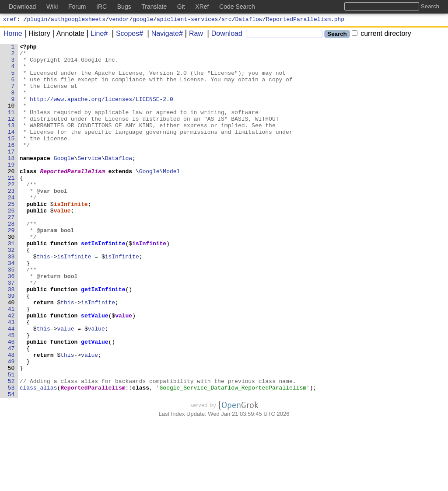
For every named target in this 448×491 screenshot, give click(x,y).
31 (11, 284)
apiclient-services (187, 20)
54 (11, 465)
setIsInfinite (103, 284)
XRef (202, 7)
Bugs (124, 7)
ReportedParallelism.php (305, 20)
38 (11, 339)
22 (11, 213)
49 (11, 425)
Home (13, 35)
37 (11, 331)
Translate (154, 7)
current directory (381, 35)
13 (11, 142)
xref (10, 20)
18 (11, 181)
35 (11, 315)
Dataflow (249, 20)
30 (11, 276)
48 (11, 418)
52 (11, 449)
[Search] (284, 35)
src (226, 20)
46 (11, 402)
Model (172, 197)
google (143, 20)
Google (64, 181)
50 (11, 433)
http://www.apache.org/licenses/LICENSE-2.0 (102, 111)
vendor (119, 20)
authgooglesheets (78, 20)
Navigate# (164, 35)
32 (11, 292)
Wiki (52, 7)
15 (11, 158)
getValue (95, 402)
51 (11, 441)
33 (11, 299)
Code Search (237, 7)
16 (11, 166)
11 (11, 126)
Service (90, 181)
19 (11, 189)
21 (11, 205)
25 (11, 237)
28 (11, 260)
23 (11, 221)
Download (224, 35)
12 (11, 134)
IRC (101, 7)
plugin (37, 20)
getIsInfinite (103, 339)
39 (11, 347)
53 (11, 457)
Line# (96, 35)
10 (11, 118)
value (62, 244)
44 (11, 386)
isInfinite (71, 237)
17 (11, 174)
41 (11, 362)
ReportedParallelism (73, 197)
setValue (95, 370)
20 (11, 197)
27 (11, 252)
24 (11, 229)
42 (11, 370)
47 (11, 410)
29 (11, 268)
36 (11, 323)
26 (11, 244)
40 (11, 355)
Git (181, 7)
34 (11, 307)
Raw (193, 35)
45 (11, 394)
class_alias (38, 457)
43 (11, 378)
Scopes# (126, 35)
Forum (77, 7)
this (44, 299)
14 (11, 150)
